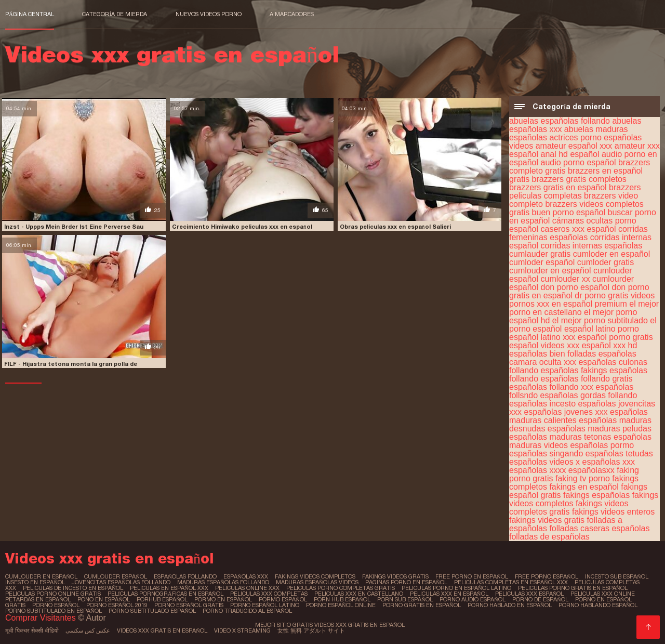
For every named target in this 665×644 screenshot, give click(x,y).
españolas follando (185, 576)
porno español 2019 (117, 605)
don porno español (575, 287)
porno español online (341, 605)
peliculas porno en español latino (456, 588)
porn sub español (405, 599)
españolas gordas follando (589, 395)
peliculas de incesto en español (73, 588)
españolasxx (591, 470)
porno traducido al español (247, 611)
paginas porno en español (406, 582)
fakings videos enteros (613, 512)
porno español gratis (189, 605)
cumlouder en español (550, 271)
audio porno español (578, 162)
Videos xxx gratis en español (162, 630)
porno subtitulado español (152, 611)
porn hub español (342, 599)
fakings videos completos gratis (569, 508)
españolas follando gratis (587, 379)
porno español (56, 605)
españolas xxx (609, 462)
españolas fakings (574, 370)
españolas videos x (544, 462)
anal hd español (570, 154)
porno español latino (265, 605)
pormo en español (223, 599)
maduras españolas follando (223, 582)
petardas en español (38, 599)
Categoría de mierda (115, 14)
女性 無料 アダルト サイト (311, 630)
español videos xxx (544, 345)
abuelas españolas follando (560, 121)
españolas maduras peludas (600, 429)
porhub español (162, 599)
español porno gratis (615, 337)
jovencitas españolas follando (121, 582)
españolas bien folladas (553, 354)
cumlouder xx (566, 279)
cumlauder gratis (540, 254)
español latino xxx (542, 337)
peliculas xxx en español (449, 594)
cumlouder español (116, 576)
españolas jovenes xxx (566, 412)
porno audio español (473, 599)
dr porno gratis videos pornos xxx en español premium (582, 300)
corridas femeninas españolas (578, 233)
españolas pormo (602, 445)
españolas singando (546, 454)
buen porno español (569, 212)
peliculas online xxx (247, 588)
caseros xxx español (578, 229)
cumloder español (542, 262)
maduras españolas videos (317, 582)
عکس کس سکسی (88, 630)
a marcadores (292, 14)
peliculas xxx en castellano (359, 594)
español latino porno (602, 329)
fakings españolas (596, 495)
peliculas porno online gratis (53, 594)
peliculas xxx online (603, 594)
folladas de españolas (549, 537)
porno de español (540, 599)
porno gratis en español (422, 605)
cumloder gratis (606, 262)
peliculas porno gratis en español (573, 588)
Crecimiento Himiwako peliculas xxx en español (242, 227)
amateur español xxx (574, 146)
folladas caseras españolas (599, 528)
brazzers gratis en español (558, 187)
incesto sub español (617, 576)
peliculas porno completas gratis (341, 588)
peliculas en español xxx (169, 588)
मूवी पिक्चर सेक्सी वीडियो (32, 630)
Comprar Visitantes (42, 618)
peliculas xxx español (530, 594)
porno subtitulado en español (54, 611)
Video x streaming (242, 630)
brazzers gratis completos (579, 179)
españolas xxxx (537, 470)
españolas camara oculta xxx (573, 358)
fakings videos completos (315, 576)
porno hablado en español (510, 605)
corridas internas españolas (592, 246)
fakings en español (584, 487)
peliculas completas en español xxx (511, 582)
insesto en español (35, 582)
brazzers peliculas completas (575, 192)
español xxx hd (610, 345)
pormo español (283, 599)
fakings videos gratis (547, 520)
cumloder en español (612, 254)
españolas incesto (542, 404)
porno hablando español (598, 605)
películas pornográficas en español (165, 594)
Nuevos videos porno (209, 14)
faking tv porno (583, 478)
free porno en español (472, 576)
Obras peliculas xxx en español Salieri (395, 227)
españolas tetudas (619, 454)
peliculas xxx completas (269, 594)
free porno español (547, 576)
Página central (30, 14)
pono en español (104, 599)
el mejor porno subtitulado (600, 320)
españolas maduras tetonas (560, 437)
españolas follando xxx (551, 387)
